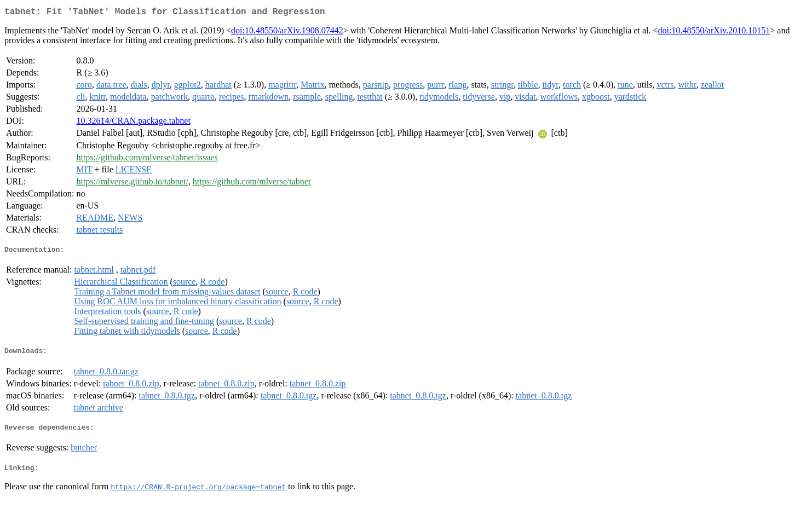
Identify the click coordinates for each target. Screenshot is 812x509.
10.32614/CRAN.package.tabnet (133, 123)
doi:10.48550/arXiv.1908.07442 (287, 33)
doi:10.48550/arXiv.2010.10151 (714, 33)
